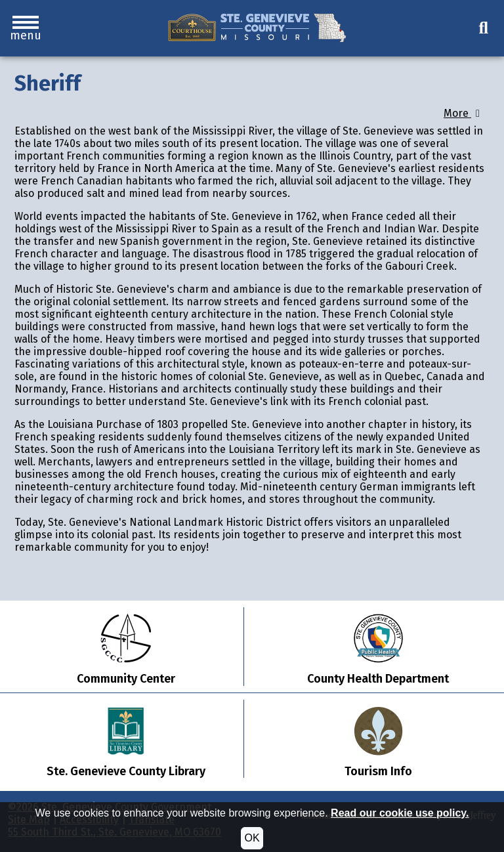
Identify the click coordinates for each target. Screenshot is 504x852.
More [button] (464, 113)
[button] (26, 28)
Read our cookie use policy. (400, 813)
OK (252, 838)
